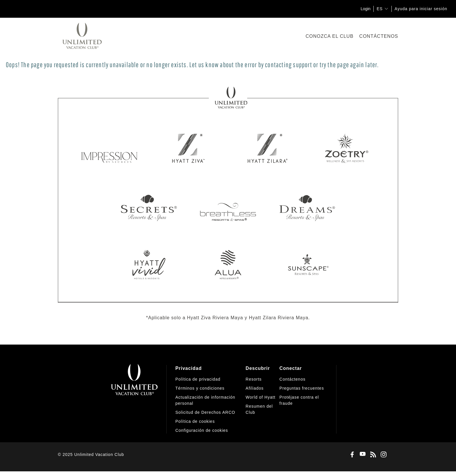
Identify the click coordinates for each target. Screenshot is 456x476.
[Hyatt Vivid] (149, 265)
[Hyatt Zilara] (268, 148)
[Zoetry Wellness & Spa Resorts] (347, 148)
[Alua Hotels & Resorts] (228, 265)
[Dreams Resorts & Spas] (307, 206)
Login (366, 9)
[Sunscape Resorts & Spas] (307, 265)
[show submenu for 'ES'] (386, 9)
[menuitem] (211, 399)
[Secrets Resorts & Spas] (149, 206)
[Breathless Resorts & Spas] (228, 206)
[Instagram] (382, 455)
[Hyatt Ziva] (188, 148)
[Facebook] (351, 455)
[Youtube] (361, 455)
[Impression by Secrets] (109, 148)
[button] (202, 430)
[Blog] (372, 455)
